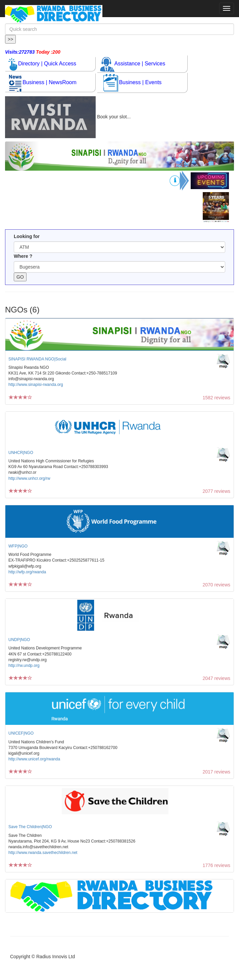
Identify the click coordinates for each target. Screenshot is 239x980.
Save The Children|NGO (30, 827)
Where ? (23, 256)
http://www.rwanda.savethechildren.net (43, 853)
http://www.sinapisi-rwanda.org (36, 385)
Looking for (27, 236)
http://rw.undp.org (24, 666)
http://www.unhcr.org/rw (29, 478)
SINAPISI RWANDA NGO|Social (37, 359)
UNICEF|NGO (21, 733)
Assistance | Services (133, 64)
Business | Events (132, 83)
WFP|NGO (18, 546)
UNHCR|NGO (21, 453)
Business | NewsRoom (42, 83)
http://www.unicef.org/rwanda (34, 759)
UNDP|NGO (19, 640)
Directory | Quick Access (42, 64)
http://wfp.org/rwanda (27, 572)
